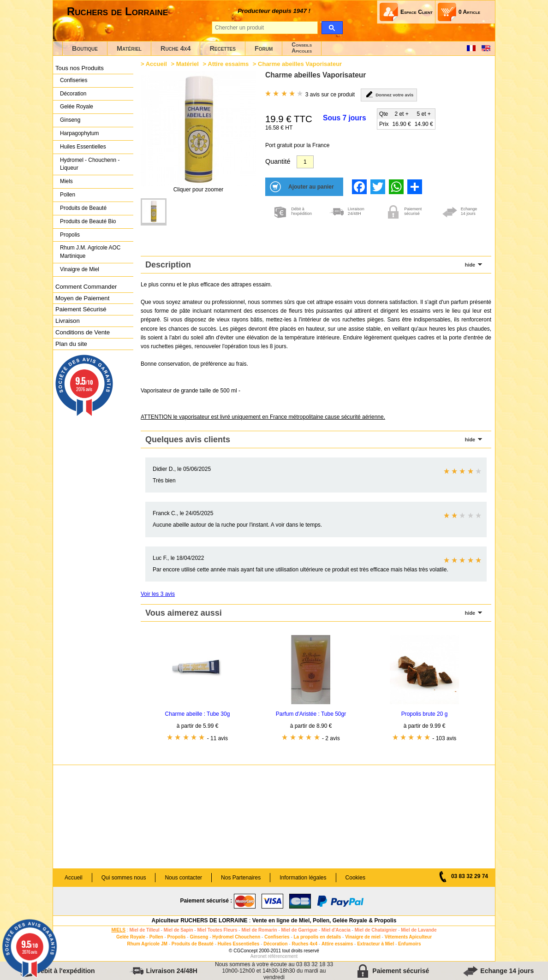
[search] (332, 28)
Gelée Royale (77, 107)
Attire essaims (228, 64)
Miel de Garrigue (299, 930)
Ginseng (70, 120)
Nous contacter (183, 878)
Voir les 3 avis (158, 594)
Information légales (303, 878)
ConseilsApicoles (302, 48)
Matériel (129, 48)
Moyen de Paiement (82, 298)
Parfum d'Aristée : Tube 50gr (311, 714)
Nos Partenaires (241, 878)
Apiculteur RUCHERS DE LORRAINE (200, 921)
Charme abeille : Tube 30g (198, 714)
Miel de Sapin (179, 930)
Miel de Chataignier (376, 930)
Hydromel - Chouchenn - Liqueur (90, 164)
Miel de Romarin (259, 930)
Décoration (73, 94)
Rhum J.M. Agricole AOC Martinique (90, 252)
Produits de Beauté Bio (88, 221)
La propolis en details (318, 937)
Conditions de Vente (83, 332)
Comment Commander (86, 287)
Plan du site (71, 344)
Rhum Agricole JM (147, 944)
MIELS (118, 930)
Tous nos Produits (80, 68)
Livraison (68, 321)
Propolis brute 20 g (425, 714)
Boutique (85, 48)
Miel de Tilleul (144, 930)
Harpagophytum (80, 133)
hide (470, 265)
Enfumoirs (409, 944)
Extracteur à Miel (375, 944)
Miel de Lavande (419, 930)
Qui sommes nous (124, 878)
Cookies (355, 878)
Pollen (68, 195)
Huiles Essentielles (83, 147)
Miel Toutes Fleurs (217, 930)
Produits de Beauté (83, 208)
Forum (264, 48)
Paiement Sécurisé (81, 309)
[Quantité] (305, 162)
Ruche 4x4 (176, 48)
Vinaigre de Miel (80, 269)
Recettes (223, 48)
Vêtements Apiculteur (408, 937)
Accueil (156, 64)
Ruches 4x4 (304, 944)
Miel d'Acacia (336, 930)
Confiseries (74, 80)
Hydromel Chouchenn (236, 937)
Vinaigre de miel (363, 937)
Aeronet (259, 956)
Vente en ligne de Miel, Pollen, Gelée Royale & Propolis (325, 921)
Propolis (70, 235)
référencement (283, 956)
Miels (66, 181)
